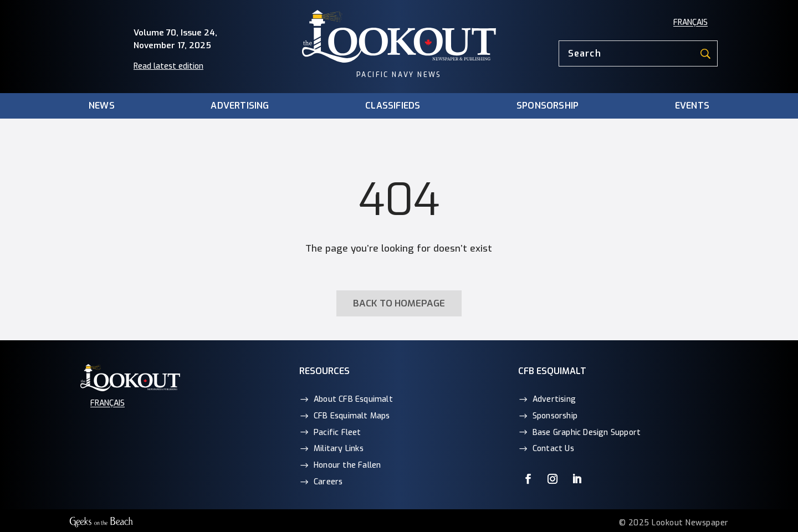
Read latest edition (168, 66)
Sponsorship (548, 106)
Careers (328, 482)
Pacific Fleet (337, 433)
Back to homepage (399, 303)
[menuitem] (690, 23)
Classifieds (393, 106)
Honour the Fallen (347, 465)
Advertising (240, 106)
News (102, 106)
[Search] (638, 53)
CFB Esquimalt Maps (352, 416)
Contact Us (553, 449)
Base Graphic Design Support (587, 433)
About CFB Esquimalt (353, 399)
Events (692, 106)
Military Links (339, 449)
